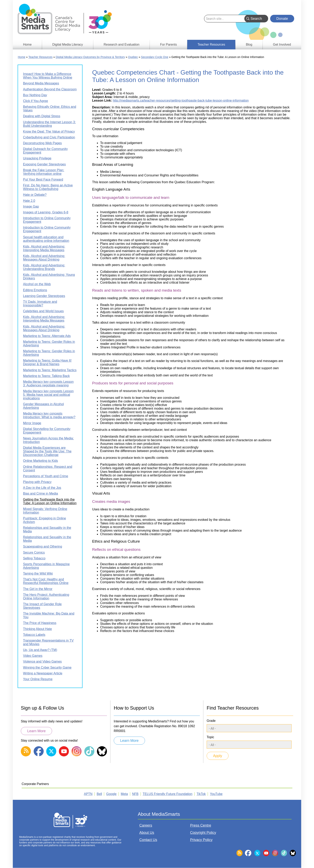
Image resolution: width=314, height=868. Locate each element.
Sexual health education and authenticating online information (46, 239)
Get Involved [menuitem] (282, 44)
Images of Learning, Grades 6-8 (46, 212)
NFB (135, 794)
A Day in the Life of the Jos (42, 488)
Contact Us (148, 840)
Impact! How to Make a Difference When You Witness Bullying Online (48, 76)
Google (111, 794)
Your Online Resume (38, 679)
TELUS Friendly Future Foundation (168, 794)
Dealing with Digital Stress (42, 116)
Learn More (36, 731)
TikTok (201, 794)
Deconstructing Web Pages (42, 143)
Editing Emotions (35, 290)
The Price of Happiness (40, 623)
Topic (210, 737)
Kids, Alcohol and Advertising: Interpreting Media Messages (44, 248)
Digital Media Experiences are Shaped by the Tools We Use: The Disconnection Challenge (47, 451)
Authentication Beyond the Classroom (50, 89)
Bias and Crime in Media (40, 493)
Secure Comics (34, 552)
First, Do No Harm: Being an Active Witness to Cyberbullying (48, 187)
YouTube (216, 794)
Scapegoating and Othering (43, 546)
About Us (147, 833)
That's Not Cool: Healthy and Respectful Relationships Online (46, 581)
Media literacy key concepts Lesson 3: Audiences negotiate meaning (48, 383)
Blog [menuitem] (249, 44)
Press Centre (201, 825)
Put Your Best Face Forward (43, 179)
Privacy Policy (201, 840)
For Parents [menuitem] (169, 44)
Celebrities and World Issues (43, 311)
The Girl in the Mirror (38, 589)
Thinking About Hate (37, 629)
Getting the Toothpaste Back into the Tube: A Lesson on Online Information (50, 501)
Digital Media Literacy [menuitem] (68, 44)
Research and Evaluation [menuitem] (121, 44)
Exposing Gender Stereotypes (44, 164)
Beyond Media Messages (41, 83)
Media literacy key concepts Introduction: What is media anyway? (49, 415)
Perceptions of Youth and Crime (46, 476)
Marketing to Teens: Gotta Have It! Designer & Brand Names (47, 362)
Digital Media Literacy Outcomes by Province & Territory (90, 57)
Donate (282, 19)
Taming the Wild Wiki (38, 573)
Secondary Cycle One (155, 57)
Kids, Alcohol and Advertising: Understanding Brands (44, 267)
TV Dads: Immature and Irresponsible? (40, 303)
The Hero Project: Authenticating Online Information (46, 596)
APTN (88, 794)
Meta (124, 794)
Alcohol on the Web (37, 284)
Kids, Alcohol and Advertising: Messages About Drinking (44, 258)
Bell (99, 794)
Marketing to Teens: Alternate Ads (47, 336)
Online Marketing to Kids (40, 461)
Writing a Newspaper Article (43, 673)
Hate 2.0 (29, 201)
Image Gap (31, 206)
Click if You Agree (36, 101)
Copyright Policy (203, 833)
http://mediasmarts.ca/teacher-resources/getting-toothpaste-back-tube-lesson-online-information (181, 100)
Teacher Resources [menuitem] (211, 44)
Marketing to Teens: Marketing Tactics (50, 370)
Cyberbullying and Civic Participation (49, 137)
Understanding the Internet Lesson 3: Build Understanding (49, 124)
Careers (146, 825)
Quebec (133, 57)
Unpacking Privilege (37, 158)
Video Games (33, 656)
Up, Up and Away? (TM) (40, 650)
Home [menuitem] (27, 44)
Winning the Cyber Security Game (47, 667)
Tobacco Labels (34, 635)
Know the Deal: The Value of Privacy (49, 131)
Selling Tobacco (34, 558)
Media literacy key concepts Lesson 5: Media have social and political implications (48, 395)
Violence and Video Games (42, 661)
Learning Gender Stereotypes (44, 296)
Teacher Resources (41, 57)
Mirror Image (32, 423)
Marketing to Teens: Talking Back (46, 376)
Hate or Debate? (35, 195)
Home (22, 57)
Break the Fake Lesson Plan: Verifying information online (44, 172)
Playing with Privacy (37, 482)
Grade (211, 721)
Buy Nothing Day (35, 95)
